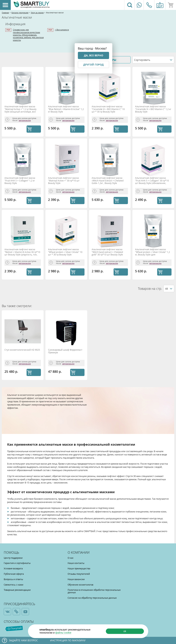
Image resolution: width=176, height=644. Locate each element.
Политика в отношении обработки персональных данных (94, 591)
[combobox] (153, 60)
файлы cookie (63, 633)
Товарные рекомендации (17, 590)
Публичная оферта (14, 574)
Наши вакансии (76, 579)
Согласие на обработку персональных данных (92, 598)
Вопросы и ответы (13, 579)
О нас (71, 558)
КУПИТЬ (34, 129)
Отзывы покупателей (79, 574)
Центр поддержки (13, 558)
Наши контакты (76, 563)
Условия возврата (13, 568)
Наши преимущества (79, 568)
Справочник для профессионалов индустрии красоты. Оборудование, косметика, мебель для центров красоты (28, 35)
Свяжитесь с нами (14, 585)
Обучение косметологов (80, 585)
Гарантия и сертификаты (17, 563)
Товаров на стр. (150, 289)
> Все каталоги (62, 30)
